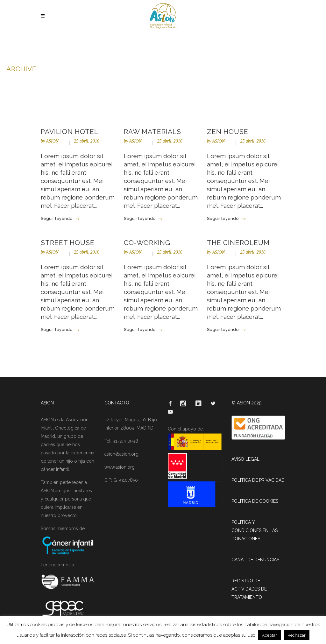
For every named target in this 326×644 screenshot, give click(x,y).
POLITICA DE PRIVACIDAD (258, 480)
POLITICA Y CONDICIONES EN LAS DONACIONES (255, 530)
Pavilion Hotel (70, 132)
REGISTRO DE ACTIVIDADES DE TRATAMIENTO (249, 589)
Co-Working (147, 243)
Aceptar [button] (269, 635)
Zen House (228, 132)
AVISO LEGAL (245, 459)
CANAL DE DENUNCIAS (255, 560)
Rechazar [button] (297, 635)
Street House (68, 243)
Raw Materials (152, 132)
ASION (52, 141)
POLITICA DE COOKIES (255, 501)
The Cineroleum (238, 243)
